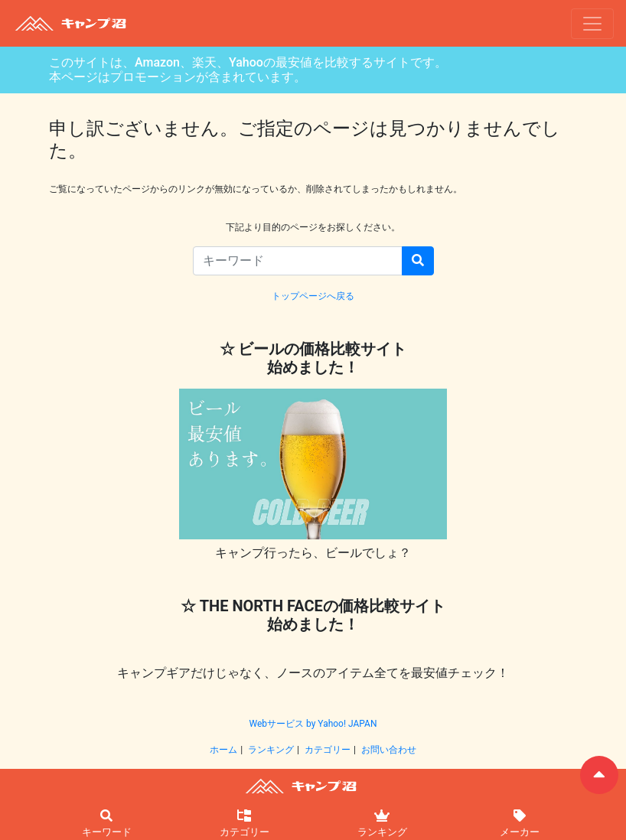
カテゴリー (328, 750)
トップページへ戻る (313, 296)
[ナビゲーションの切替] (592, 24)
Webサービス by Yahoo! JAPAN (313, 724)
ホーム (223, 750)
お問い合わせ (389, 750)
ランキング (271, 750)
